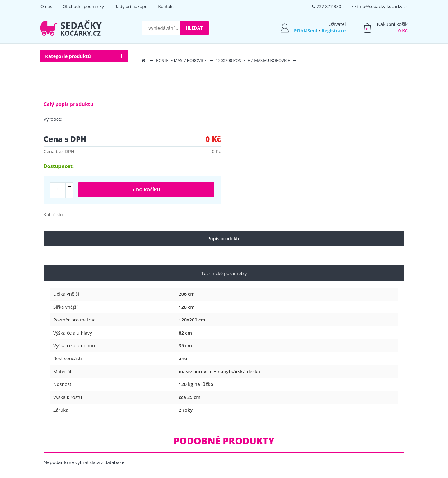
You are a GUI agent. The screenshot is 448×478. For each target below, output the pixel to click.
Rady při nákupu (131, 6)
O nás (46, 6)
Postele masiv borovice (181, 60)
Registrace (334, 30)
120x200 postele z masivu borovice (253, 60)
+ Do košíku (146, 190)
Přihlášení (306, 30)
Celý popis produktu (68, 104)
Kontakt (166, 6)
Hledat (194, 28)
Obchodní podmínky (83, 6)
